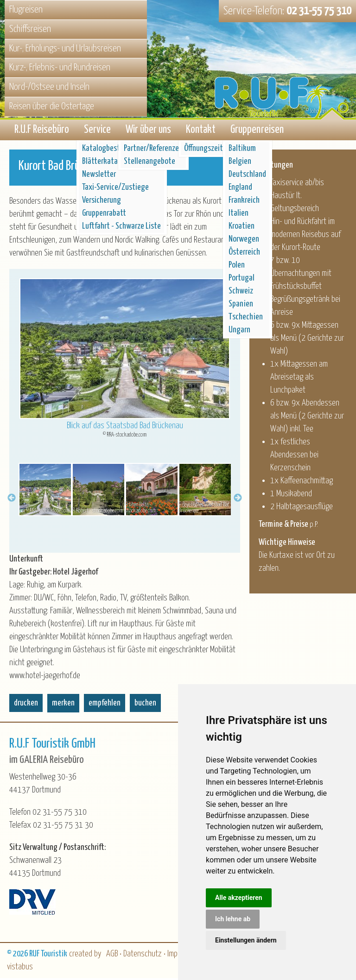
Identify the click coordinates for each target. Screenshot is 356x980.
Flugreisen (26, 10)
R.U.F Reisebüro (42, 131)
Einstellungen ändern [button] (246, 940)
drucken (26, 705)
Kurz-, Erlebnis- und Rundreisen (60, 68)
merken (63, 705)
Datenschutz (143, 956)
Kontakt (201, 131)
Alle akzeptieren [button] (239, 898)
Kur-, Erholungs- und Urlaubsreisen (65, 49)
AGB (112, 956)
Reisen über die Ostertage (52, 106)
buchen (145, 705)
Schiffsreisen (30, 29)
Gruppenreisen (257, 131)
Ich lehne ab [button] (233, 919)
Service (97, 131)
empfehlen (105, 705)
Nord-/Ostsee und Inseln (49, 87)
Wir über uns (148, 131)
